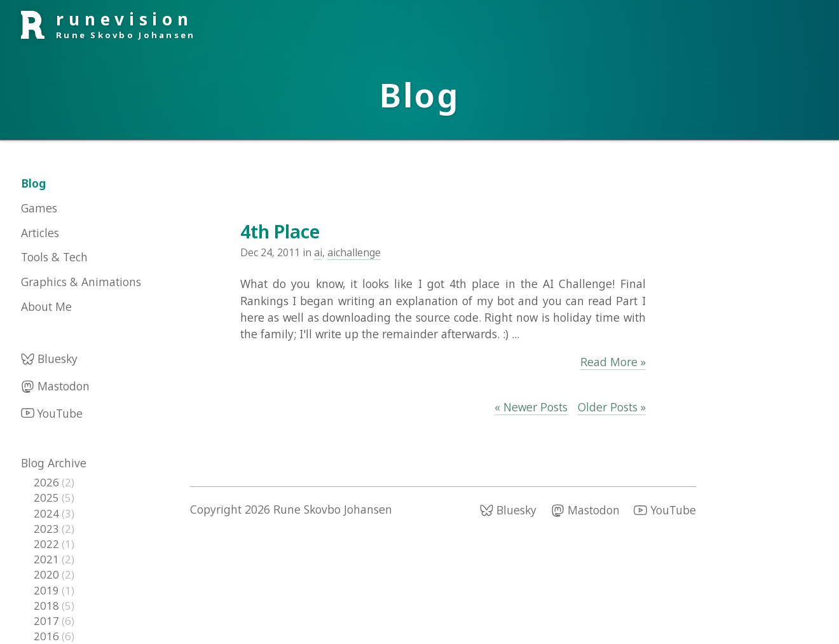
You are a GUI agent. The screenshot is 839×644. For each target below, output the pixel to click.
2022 (48, 544)
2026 (48, 482)
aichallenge (354, 252)
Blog (33, 183)
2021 (48, 559)
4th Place (280, 231)
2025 (48, 497)
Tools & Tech (54, 257)
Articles (40, 233)
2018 (48, 606)
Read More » (613, 362)
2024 (48, 513)
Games (39, 208)
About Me (46, 306)
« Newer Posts (531, 407)
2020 (48, 574)
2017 (48, 621)
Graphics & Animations (81, 282)
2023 (48, 529)
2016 (48, 636)
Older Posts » (612, 407)
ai (318, 252)
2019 (48, 590)
